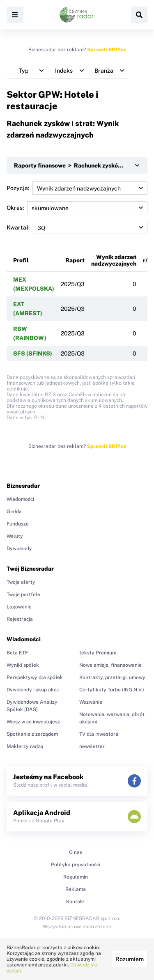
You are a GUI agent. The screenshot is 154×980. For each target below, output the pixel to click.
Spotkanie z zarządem (32, 734)
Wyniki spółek (23, 665)
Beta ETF (17, 653)
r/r (147, 260)
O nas (76, 852)
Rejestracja (20, 619)
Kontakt (76, 902)
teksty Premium (98, 653)
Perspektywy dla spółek (35, 677)
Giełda (14, 512)
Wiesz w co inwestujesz (33, 722)
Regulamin (76, 877)
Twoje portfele (23, 594)
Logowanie (19, 607)
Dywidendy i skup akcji (33, 690)
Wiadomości (20, 499)
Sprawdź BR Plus (107, 50)
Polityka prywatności (76, 865)
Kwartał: (77, 227)
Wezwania (91, 702)
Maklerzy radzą (25, 746)
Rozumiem (130, 959)
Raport (75, 260)
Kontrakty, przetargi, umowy (112, 677)
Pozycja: (77, 188)
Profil (21, 260)
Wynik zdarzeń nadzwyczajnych (114, 260)
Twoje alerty (21, 582)
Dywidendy (19, 549)
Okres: (77, 208)
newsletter (92, 746)
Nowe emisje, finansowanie (110, 665)
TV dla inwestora (99, 734)
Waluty (15, 536)
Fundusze (18, 524)
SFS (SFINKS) (33, 353)
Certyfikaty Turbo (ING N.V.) (112, 690)
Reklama (76, 889)
